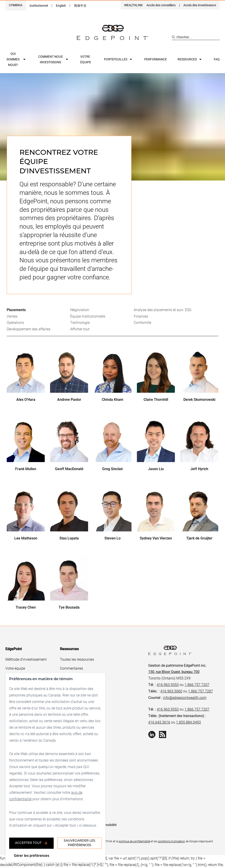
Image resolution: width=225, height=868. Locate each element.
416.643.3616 (159, 722)
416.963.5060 (171, 691)
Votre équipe (86, 59)
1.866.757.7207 (197, 684)
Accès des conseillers (161, 5)
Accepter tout (31, 843)
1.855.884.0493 (188, 722)
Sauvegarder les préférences (80, 843)
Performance (156, 59)
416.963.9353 (168, 684)
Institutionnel (39, 5)
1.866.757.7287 (201, 691)
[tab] (38, 310)
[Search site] (196, 37)
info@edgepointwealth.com (185, 697)
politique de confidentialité (134, 841)
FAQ (217, 59)
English (61, 5)
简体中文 (80, 5)
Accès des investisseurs (200, 5)
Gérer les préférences (32, 855)
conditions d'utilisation (171, 841)
